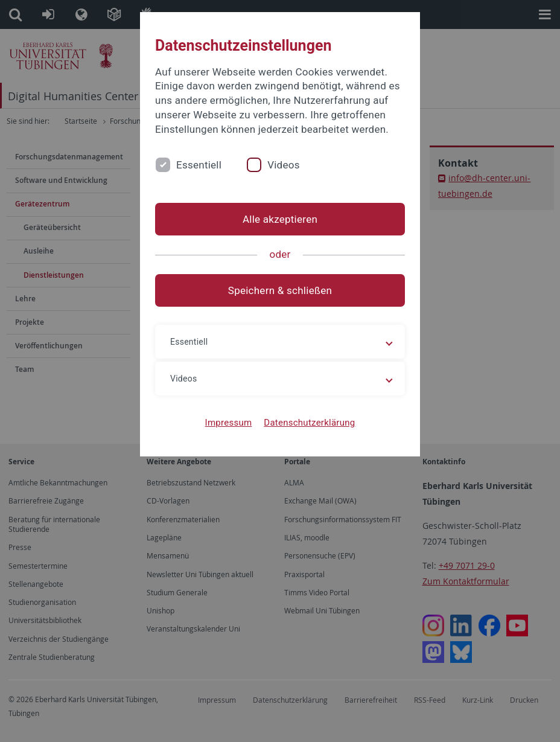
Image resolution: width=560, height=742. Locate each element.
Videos (284, 165)
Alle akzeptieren (280, 219)
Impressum (229, 423)
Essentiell (199, 165)
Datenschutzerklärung (309, 423)
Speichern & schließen (280, 290)
